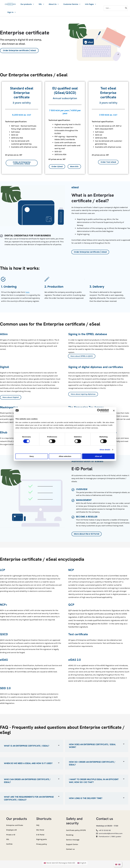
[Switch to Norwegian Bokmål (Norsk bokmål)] (59, 862)
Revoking (70, 834)
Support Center (73, 844)
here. (28, 292)
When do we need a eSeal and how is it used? (28, 763)
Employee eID (12, 829)
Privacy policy (42, 843)
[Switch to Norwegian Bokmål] (116, 864)
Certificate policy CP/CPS (77, 830)
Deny (32, 456)
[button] (33, 4)
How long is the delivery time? (86, 798)
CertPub (10, 843)
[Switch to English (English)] (82, 862)
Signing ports (42, 839)
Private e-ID (11, 834)
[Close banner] (114, 411)
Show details (105, 449)
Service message (73, 839)
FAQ (38, 825)
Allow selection (65, 456)
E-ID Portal (41, 834)
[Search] (126, 8)
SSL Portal (41, 829)
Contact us (71, 848)
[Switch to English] (119, 864)
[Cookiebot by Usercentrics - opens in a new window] (99, 411)
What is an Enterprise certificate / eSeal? (27, 746)
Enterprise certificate (15, 825)
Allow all (98, 456)
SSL (8, 839)
